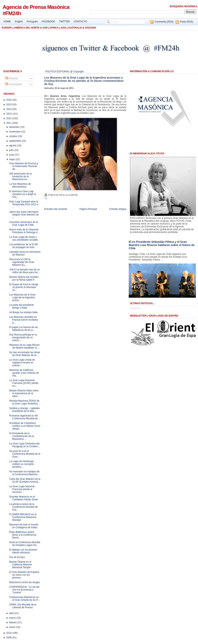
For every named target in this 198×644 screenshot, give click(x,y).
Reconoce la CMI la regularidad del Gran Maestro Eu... (22, 262)
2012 (9, 118)
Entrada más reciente (56, 209)
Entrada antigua (118, 209)
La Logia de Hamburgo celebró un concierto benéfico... (22, 464)
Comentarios (14, 84)
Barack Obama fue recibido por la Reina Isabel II (24, 278)
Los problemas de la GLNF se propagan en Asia (24, 246)
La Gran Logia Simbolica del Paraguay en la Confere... (24, 445)
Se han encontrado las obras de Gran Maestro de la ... (25, 354)
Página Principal (88, 209)
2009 (9, 638)
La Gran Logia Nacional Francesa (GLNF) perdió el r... (24, 383)
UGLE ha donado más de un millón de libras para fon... (24, 271)
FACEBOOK (48, 22)
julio (12, 150)
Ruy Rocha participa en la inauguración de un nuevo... (23, 337)
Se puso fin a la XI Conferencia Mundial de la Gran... (25, 454)
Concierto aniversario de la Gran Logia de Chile (24, 224)
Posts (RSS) (187, 22)
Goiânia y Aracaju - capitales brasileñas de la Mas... (24, 410)
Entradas (12, 78)
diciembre (15, 127)
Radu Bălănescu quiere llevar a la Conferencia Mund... (23, 535)
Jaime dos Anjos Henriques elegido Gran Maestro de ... (24, 215)
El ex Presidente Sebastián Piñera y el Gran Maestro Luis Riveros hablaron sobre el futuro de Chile (162, 245)
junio (12, 155)
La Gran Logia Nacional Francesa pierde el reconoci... (22, 489)
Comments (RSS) (164, 22)
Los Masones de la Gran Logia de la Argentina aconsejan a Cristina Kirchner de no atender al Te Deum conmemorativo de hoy (84, 81)
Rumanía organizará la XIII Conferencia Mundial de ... (25, 417)
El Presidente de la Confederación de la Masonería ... (21, 436)
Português (32, 22)
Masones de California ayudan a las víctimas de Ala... (24, 373)
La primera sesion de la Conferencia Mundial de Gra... (23, 507)
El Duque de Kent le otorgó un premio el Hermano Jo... (24, 287)
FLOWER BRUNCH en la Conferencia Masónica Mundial (23, 517)
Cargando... (136, 308)
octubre (14, 136)
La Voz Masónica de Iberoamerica (20, 185)
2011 (9, 123)
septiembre (16, 141)
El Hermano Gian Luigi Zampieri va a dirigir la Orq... (23, 194)
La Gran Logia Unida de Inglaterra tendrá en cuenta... (22, 363)
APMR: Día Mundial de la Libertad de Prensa (23, 606)
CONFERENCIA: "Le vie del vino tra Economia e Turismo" (24, 590)
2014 (9, 109)
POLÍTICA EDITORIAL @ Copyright (64, 72)
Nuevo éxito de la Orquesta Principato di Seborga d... (24, 231)
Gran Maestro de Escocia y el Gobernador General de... (24, 166)
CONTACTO (80, 22)
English (19, 22)
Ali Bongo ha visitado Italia (23, 312)
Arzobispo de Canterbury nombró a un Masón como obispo (25, 426)
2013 (9, 114)
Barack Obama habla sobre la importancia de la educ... (24, 393)
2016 (9, 100)
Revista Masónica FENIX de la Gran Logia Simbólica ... (25, 402)
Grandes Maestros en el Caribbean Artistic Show (23, 498)
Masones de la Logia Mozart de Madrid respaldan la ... (24, 346)
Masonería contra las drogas (24, 582)
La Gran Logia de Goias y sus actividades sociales (24, 238)
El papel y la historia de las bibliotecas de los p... (24, 329)
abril (12, 613)
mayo (13, 159)
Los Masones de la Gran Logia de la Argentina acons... (22, 297)
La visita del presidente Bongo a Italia (22, 306)
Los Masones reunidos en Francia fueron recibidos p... (24, 320)
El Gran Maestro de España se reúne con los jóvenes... (24, 575)
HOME (7, 22)
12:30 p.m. (73, 195)
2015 (9, 105)
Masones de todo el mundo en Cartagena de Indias (24, 526)
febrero (13, 622)
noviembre (15, 132)
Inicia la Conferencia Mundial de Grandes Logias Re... (25, 544)
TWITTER (64, 22)
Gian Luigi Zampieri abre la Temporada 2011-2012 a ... (24, 204)
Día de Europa (17, 557)
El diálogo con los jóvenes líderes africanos (23, 551)
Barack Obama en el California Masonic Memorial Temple (21, 565)
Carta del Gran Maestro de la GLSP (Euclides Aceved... (25, 480)
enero (13, 627)
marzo (13, 618)
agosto (13, 146)
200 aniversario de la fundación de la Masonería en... (20, 176)
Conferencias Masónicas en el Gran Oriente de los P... (24, 599)
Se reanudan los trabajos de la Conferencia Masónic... (24, 473)
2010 (9, 633)
